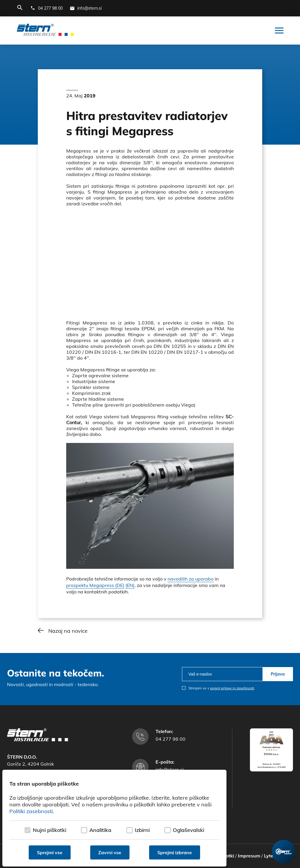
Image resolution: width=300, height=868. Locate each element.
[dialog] (114, 818)
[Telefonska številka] (47, 8)
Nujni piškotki (50, 830)
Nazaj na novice (68, 631)
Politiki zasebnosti (31, 811)
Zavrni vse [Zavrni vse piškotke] (110, 852)
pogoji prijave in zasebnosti (232, 688)
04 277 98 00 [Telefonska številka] (171, 739)
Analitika (100, 830)
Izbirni (142, 830)
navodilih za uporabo (191, 579)
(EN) (130, 585)
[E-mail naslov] (86, 8)
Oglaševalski (189, 830)
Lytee (270, 856)
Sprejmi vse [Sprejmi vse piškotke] (50, 852)
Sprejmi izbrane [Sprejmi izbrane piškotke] (175, 852)
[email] (222, 674)
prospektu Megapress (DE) (95, 585)
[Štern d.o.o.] (45, 31)
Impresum (249, 856)
